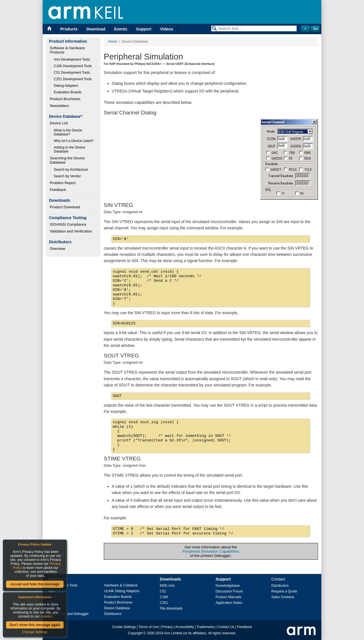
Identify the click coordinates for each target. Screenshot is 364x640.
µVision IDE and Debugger (69, 614)
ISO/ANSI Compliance (68, 224)
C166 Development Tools (73, 66)
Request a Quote (284, 591)
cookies (46, 616)
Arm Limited (173, 633)
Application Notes (229, 603)
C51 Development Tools (72, 73)
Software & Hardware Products (68, 50)
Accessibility (184, 627)
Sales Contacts (283, 597)
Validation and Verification (71, 231)
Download (96, 29)
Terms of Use (149, 627)
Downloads (170, 579)
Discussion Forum (229, 591)
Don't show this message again (35, 625)
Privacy (167, 627)
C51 (163, 591)
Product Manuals (228, 597)
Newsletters (59, 106)
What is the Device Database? (68, 132)
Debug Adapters (66, 86)
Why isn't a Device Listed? (74, 141)
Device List (59, 123)
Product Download (65, 207)
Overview (57, 249)
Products (69, 29)
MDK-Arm (167, 586)
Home (113, 42)
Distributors (113, 614)
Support (144, 29)
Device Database (117, 608)
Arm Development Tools (72, 59)
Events (121, 29)
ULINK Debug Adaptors (122, 591)
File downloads (171, 608)
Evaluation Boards (68, 92)
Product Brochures (65, 99)
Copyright (135, 633)
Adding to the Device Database (70, 149)
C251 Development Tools (73, 79)
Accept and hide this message (35, 584)
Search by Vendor (67, 176)
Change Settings (35, 632)
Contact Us (226, 627)
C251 (164, 603)
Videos (167, 29)
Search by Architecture (71, 170)
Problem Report (63, 183)
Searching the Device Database (68, 160)
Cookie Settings (124, 627)
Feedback (58, 190)
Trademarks (206, 627)
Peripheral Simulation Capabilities (211, 551)
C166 (164, 597)
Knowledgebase (228, 586)
